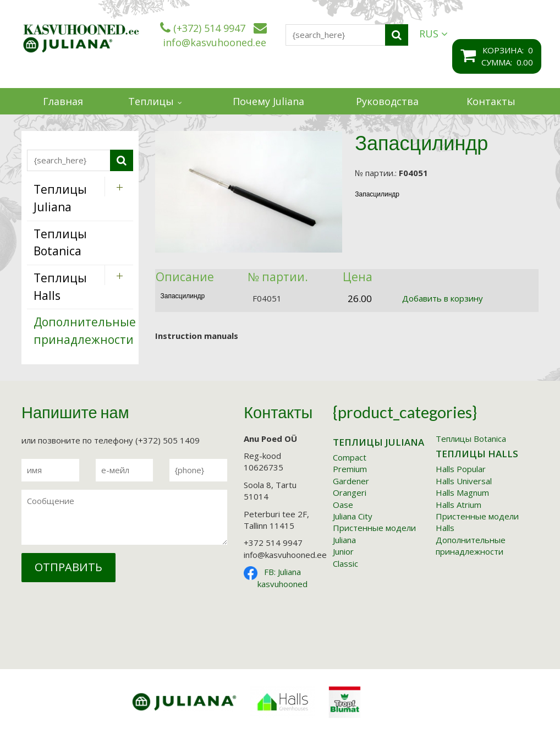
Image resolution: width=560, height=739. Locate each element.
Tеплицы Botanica (471, 439)
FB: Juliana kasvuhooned (282, 577)
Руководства (387, 101)
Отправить (68, 567)
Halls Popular (461, 469)
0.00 (525, 62)
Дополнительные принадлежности (471, 546)
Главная (63, 101)
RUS (433, 34)
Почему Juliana (268, 101)
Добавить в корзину (443, 298)
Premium (350, 469)
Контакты (491, 101)
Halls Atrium (459, 505)
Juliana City (353, 516)
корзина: (505, 50)
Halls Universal (464, 481)
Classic (345, 563)
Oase (343, 505)
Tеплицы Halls (477, 454)
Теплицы (151, 101)
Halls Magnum (462, 492)
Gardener (351, 481)
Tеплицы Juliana (378, 442)
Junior (343, 551)
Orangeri (350, 492)
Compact (350, 457)
